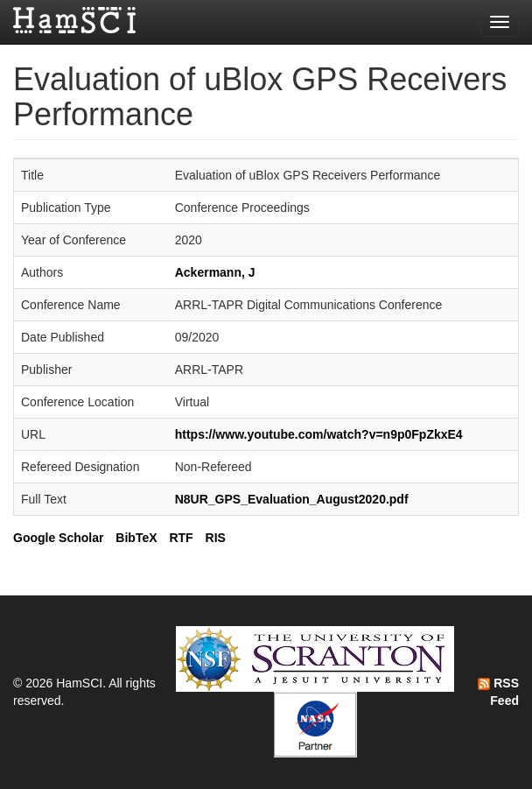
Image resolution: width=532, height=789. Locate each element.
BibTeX (136, 538)
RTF (181, 538)
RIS (216, 538)
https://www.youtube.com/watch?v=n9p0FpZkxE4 (319, 434)
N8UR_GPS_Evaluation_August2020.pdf (292, 499)
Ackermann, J (215, 272)
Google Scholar (58, 538)
